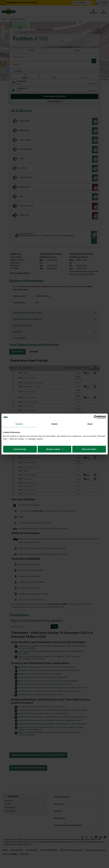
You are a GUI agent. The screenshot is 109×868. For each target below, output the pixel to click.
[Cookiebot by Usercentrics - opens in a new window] (96, 417)
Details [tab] (55, 424)
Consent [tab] (19, 424)
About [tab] (90, 424)
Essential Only (20, 449)
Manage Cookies (55, 449)
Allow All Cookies (89, 449)
